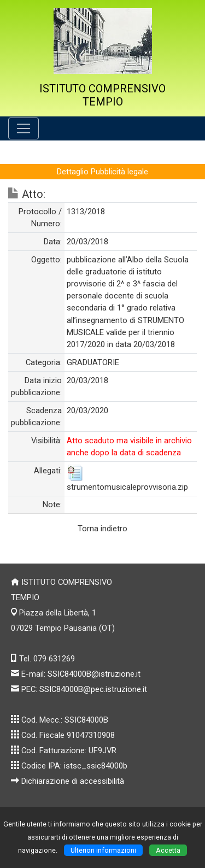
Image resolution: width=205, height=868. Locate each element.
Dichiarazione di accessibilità (73, 781)
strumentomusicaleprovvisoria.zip (127, 487)
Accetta (168, 850)
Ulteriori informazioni (103, 850)
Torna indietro (102, 529)
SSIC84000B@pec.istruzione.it (93, 689)
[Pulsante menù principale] (24, 128)
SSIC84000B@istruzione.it (94, 674)
